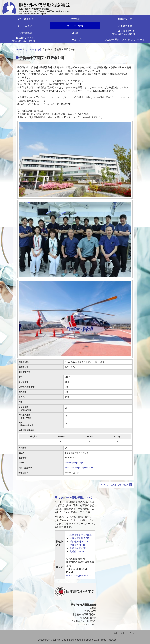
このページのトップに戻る (115, 485)
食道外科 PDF (77, 551)
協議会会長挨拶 (25, 19)
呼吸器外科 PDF (78, 545)
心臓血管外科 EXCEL (81, 535)
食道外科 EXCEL (78, 548)
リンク (131, 633)
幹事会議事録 (125, 26)
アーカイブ (75, 40)
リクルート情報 (75, 26)
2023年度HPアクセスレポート (125, 40)
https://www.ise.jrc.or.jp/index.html (79, 468)
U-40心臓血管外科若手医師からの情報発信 (125, 33)
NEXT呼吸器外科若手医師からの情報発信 (25, 40)
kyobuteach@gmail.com (79, 576)
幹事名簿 (75, 19)
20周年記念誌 (25, 33)
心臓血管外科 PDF (79, 538)
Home (19, 49)
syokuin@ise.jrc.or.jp (74, 463)
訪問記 (75, 33)
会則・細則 (120, 633)
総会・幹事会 (25, 26)
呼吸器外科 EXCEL (79, 542)
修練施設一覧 (125, 19)
